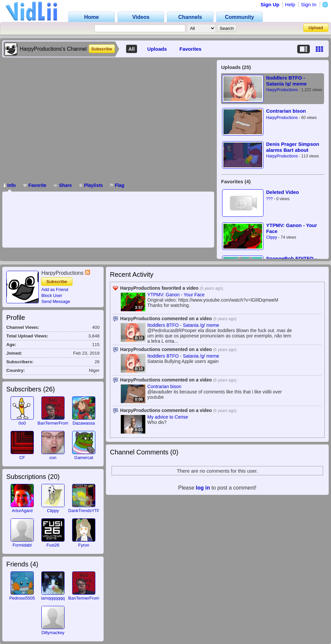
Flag (117, 185)
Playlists (91, 185)
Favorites (190, 49)
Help (290, 4)
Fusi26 (53, 545)
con (53, 458)
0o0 (22, 423)
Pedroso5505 (22, 598)
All (132, 49)
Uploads (157, 49)
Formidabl (22, 545)
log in (203, 488)
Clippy (272, 237)
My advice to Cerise (168, 417)
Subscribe (102, 49)
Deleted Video (283, 192)
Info (10, 185)
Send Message (56, 301)
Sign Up (270, 4)
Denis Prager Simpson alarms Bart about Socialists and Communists (293, 147)
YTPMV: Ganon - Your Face (292, 228)
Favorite (35, 185)
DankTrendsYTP (84, 511)
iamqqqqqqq (53, 598)
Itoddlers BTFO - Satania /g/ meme (286, 81)
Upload (316, 28)
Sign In (309, 4)
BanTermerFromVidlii (57, 423)
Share (63, 185)
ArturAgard (22, 511)
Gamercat (84, 458)
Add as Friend (55, 290)
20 (54, 477)
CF (22, 458)
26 (49, 389)
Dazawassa (84, 423)
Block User (52, 295)
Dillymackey (53, 633)
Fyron (84, 545)
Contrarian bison (286, 111)
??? (269, 199)
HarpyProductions (282, 90)
